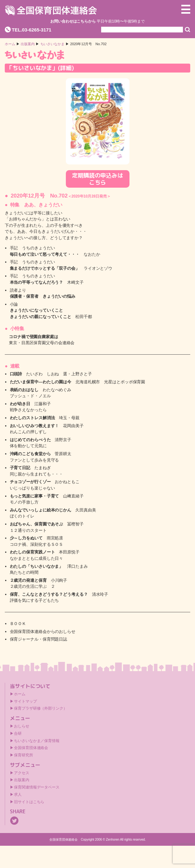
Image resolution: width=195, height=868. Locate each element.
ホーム (10, 44)
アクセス (22, 773)
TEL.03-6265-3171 (31, 30)
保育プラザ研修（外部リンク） (41, 708)
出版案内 (22, 780)
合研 (18, 733)
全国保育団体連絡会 (31, 748)
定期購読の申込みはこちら (98, 179)
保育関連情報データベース (37, 787)
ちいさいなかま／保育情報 (37, 741)
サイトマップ (25, 701)
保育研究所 (24, 755)
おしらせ (22, 726)
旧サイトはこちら (29, 802)
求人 (18, 795)
